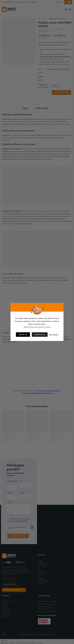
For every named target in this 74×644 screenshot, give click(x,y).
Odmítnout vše (40, 335)
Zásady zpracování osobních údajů (37, 327)
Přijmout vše (23, 335)
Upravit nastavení (53, 335)
